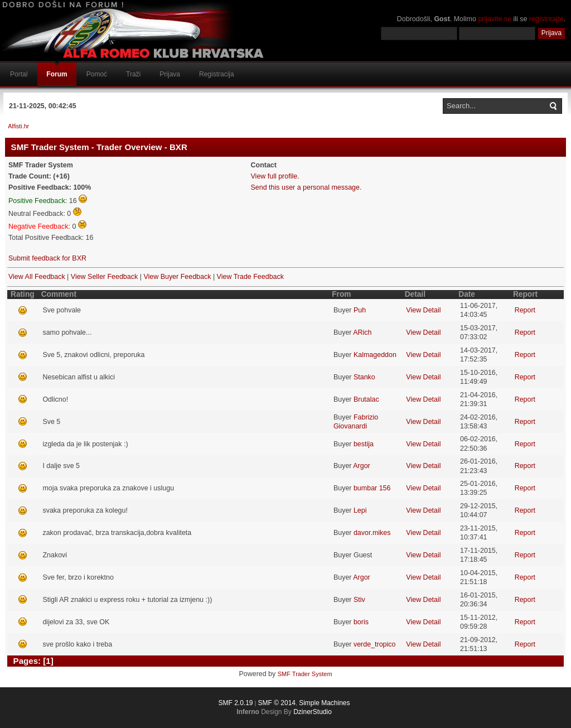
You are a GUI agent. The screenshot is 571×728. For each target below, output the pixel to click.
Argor (362, 466)
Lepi (360, 510)
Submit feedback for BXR (47, 258)
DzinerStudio (313, 712)
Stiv (359, 600)
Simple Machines (324, 703)
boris (361, 622)
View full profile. (275, 176)
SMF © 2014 (277, 703)
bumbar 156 (372, 488)
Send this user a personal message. (306, 187)
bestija (364, 444)
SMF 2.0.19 (235, 703)
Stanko (364, 377)
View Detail (423, 310)
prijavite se (495, 19)
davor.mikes (372, 533)
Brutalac (366, 399)
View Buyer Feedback (177, 277)
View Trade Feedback (250, 277)
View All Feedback (37, 277)
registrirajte (546, 19)
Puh (360, 310)
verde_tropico (375, 644)
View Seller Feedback (104, 277)
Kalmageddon (375, 355)
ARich (362, 332)
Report (525, 310)
